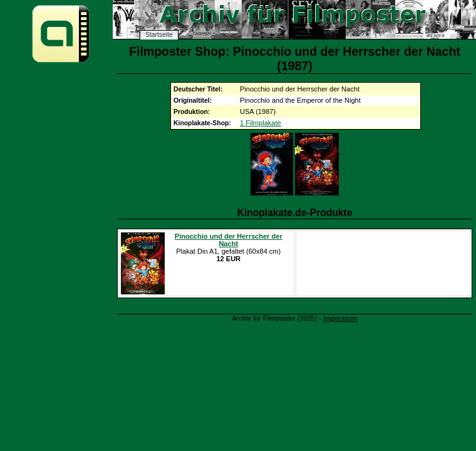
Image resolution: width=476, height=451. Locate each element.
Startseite (159, 35)
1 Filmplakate (261, 123)
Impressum (340, 318)
